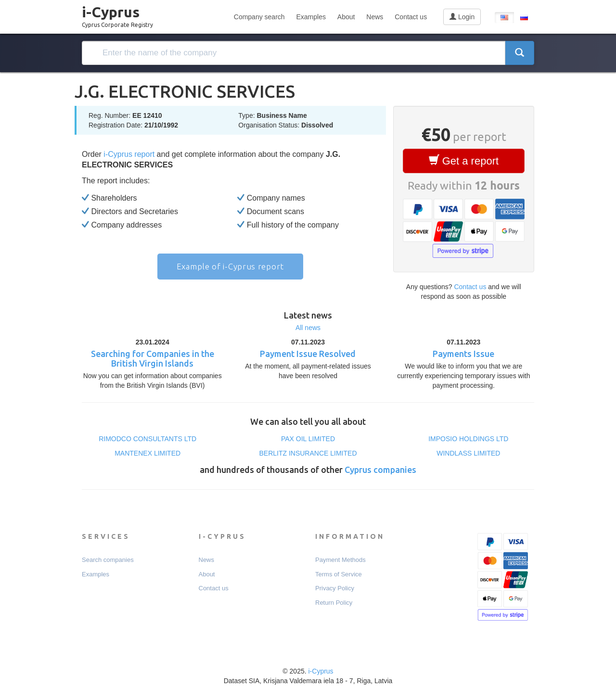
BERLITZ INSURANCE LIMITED (308, 453)
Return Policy (334, 603)
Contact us (411, 17)
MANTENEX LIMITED (148, 453)
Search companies (108, 560)
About (346, 17)
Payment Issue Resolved (308, 354)
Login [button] (462, 17)
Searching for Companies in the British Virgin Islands (153, 358)
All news (308, 328)
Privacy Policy (335, 588)
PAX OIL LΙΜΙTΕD (308, 439)
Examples (311, 17)
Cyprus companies (380, 470)
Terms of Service (339, 574)
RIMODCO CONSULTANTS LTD (148, 439)
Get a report (464, 161)
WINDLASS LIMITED (468, 453)
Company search (259, 17)
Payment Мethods (340, 560)
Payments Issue (463, 354)
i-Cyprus (117, 14)
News (375, 17)
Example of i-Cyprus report (230, 266)
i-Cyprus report (129, 154)
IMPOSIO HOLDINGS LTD (468, 439)
